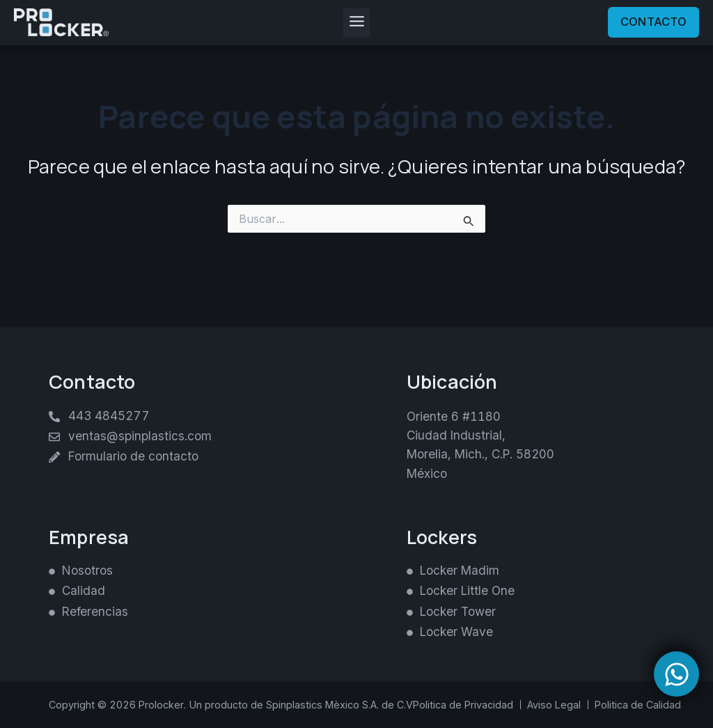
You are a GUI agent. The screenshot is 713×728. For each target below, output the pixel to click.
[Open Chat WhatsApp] (676, 674)
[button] (356, 23)
